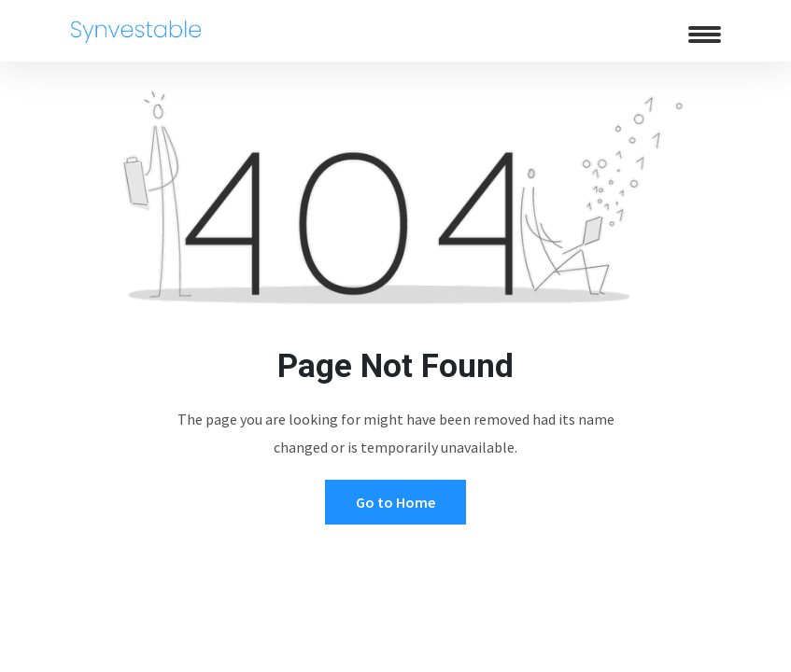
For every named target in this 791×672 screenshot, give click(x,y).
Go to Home (395, 502)
